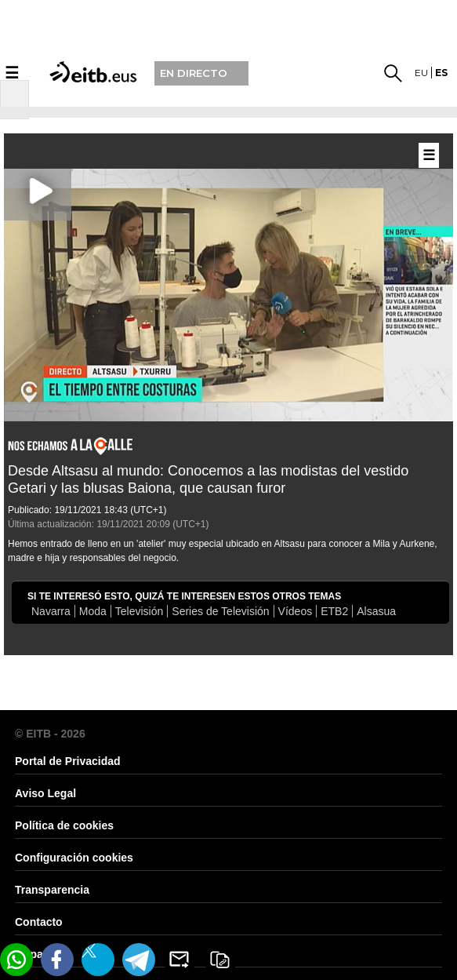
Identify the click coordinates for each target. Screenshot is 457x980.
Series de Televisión (220, 611)
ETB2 (334, 611)
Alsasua (376, 611)
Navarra (51, 611)
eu (421, 73)
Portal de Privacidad (68, 761)
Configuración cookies (74, 858)
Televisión (139, 611)
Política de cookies (64, 825)
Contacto (39, 922)
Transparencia (52, 890)
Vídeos (296, 611)
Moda (93, 611)
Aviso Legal (45, 793)
